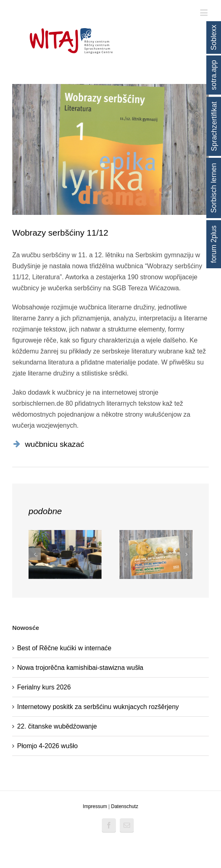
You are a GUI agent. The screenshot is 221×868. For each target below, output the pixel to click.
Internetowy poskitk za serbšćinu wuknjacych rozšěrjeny (98, 707)
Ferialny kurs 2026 (44, 687)
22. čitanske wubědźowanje (57, 726)
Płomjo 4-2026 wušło (48, 746)
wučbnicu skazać (54, 444)
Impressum (95, 806)
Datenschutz (125, 806)
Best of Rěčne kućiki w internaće (64, 648)
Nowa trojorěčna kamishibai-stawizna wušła (80, 668)
